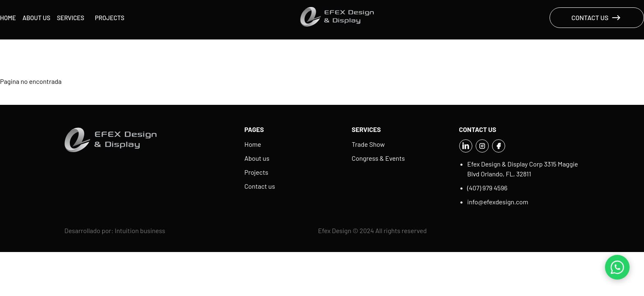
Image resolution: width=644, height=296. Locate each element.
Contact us (260, 186)
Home (8, 18)
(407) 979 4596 (488, 188)
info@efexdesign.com (498, 202)
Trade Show (368, 144)
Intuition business (140, 230)
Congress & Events (378, 158)
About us (37, 18)
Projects (110, 18)
